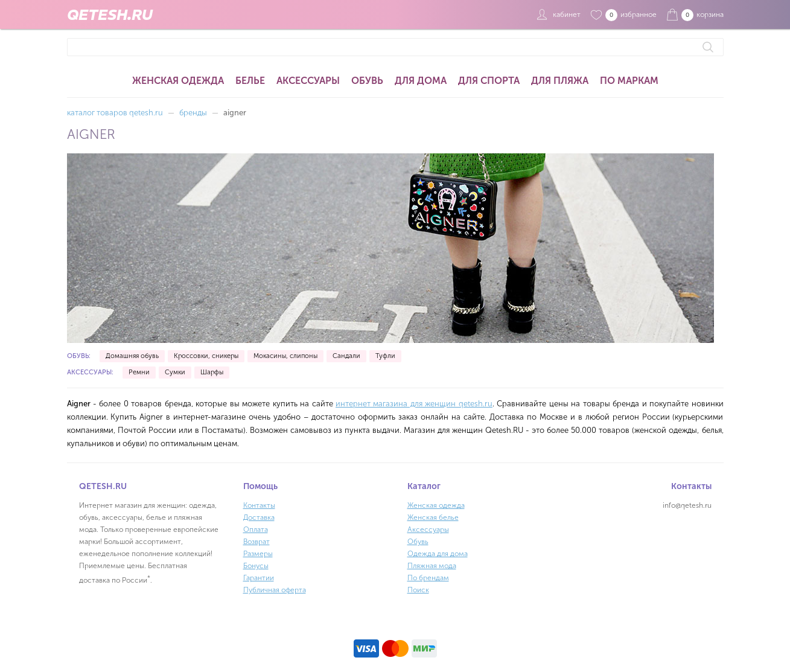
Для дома (421, 81)
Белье (250, 81)
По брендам (428, 578)
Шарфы (212, 372)
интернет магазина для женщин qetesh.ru (414, 404)
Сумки (175, 372)
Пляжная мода (432, 566)
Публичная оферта (275, 590)
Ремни (139, 372)
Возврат (256, 542)
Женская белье (433, 517)
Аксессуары (308, 81)
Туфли (385, 356)
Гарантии (259, 578)
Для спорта (489, 81)
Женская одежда (178, 81)
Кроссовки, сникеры (206, 356)
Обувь (367, 81)
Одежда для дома (438, 554)
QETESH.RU (110, 14)
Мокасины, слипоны (285, 356)
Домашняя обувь (132, 356)
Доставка (259, 517)
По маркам (629, 81)
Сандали (346, 356)
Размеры (258, 554)
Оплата (256, 530)
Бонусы (256, 566)
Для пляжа (560, 81)
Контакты (259, 505)
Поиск (418, 590)
